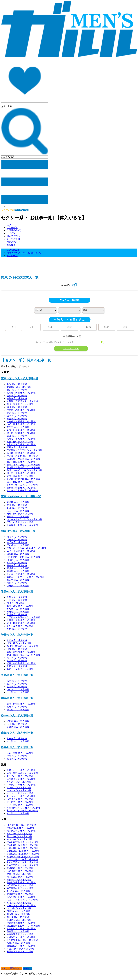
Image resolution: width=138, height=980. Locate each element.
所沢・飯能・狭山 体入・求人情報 (23, 655)
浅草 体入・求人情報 (17, 416)
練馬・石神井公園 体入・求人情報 (23, 465)
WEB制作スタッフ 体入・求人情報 (24, 808)
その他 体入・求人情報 (18, 692)
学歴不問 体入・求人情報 (19, 874)
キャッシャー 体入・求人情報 (21, 796)
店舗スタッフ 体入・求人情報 (21, 779)
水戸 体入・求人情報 (17, 681)
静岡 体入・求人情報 (17, 756)
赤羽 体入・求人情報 (17, 419)
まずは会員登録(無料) (12, 968)
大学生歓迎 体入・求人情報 (20, 877)
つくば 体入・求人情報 (18, 689)
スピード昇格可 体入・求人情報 (22, 900)
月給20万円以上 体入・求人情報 (22, 860)
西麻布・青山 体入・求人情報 (21, 488)
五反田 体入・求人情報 (18, 427)
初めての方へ (13, 236)
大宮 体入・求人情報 (17, 640)
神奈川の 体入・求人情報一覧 (18, 531)
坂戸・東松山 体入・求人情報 (21, 663)
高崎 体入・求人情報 (17, 707)
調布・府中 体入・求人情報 (20, 514)
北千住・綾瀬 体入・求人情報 (21, 433)
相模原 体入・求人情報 (18, 560)
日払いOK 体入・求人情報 (19, 834)
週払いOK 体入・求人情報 (19, 836)
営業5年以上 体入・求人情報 (21, 828)
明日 (32, 327)
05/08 (126, 327)
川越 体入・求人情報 (17, 649)
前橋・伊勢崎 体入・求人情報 (21, 704)
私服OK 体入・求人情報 (18, 943)
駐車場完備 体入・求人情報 (20, 934)
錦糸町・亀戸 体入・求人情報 (21, 421)
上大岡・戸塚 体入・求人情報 (21, 574)
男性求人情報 (22, 210)
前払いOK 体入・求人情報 (19, 839)
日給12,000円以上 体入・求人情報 (23, 854)
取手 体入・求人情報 (17, 684)
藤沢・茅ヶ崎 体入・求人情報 (21, 551)
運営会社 (11, 245)
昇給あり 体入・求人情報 (19, 903)
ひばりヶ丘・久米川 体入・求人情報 (24, 519)
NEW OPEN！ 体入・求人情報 (21, 825)
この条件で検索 (71, 349)
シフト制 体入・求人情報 (19, 908)
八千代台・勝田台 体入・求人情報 (23, 617)
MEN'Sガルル (13, 250)
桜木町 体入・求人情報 (18, 545)
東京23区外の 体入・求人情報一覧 (21, 496)
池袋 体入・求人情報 (17, 390)
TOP (9, 225)
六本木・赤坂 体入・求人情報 (21, 410)
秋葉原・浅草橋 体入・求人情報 (22, 401)
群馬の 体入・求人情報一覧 (17, 698)
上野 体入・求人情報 (17, 396)
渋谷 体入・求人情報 (17, 398)
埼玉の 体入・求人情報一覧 (17, 635)
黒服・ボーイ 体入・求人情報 (21, 770)
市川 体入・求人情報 (17, 615)
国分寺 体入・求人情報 (18, 517)
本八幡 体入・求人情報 (18, 609)
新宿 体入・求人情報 (17, 384)
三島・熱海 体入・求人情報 (20, 753)
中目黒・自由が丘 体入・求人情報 (23, 468)
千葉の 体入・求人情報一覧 (17, 592)
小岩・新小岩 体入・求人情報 (21, 424)
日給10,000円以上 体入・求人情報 (23, 851)
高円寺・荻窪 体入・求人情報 (21, 453)
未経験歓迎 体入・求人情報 (20, 868)
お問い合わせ (13, 242)
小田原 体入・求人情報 (18, 586)
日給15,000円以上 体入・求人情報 (23, 857)
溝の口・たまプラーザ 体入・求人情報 (25, 577)
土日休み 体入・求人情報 (19, 920)
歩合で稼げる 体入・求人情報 (21, 897)
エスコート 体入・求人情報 (20, 793)
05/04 (51, 327)
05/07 (107, 327)
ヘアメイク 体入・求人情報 (20, 799)
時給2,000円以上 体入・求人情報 (22, 848)
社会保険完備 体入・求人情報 (21, 923)
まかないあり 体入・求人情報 (21, 929)
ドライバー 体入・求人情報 (20, 776)
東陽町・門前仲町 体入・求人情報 (23, 479)
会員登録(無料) (14, 230)
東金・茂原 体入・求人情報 (20, 626)
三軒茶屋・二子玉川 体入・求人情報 (24, 450)
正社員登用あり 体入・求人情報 (22, 940)
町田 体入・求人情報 (17, 508)
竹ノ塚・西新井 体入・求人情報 (22, 456)
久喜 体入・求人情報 (17, 666)
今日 (14, 327)
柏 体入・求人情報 (16, 603)
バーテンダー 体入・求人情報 (21, 785)
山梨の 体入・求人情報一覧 (17, 733)
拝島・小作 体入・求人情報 (20, 522)
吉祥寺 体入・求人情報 (18, 502)
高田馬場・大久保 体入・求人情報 (23, 459)
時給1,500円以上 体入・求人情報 (22, 842)
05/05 (70, 327)
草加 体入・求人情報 (17, 661)
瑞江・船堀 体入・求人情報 (20, 482)
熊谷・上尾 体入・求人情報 (20, 669)
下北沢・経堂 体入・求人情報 (21, 445)
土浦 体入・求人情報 (17, 687)
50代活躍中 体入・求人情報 (20, 888)
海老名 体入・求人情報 (18, 580)
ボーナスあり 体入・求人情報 (21, 906)
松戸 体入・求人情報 (17, 600)
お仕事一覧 (12, 227)
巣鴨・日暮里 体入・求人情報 (21, 430)
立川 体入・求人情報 (17, 505)
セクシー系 (12, 256)
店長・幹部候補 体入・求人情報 (22, 773)
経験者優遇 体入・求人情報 (20, 871)
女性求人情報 (8, 210)
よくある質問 (13, 239)
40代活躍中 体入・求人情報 (20, 885)
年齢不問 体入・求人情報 (19, 880)
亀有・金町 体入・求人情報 (20, 442)
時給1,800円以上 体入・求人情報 (22, 845)
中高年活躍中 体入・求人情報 (21, 883)
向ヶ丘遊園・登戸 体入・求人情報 (23, 557)
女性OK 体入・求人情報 (18, 891)
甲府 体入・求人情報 (17, 739)
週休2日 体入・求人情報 (18, 914)
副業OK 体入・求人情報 (18, 911)
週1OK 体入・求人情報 (18, 917)
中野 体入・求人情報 (17, 413)
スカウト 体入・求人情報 (19, 790)
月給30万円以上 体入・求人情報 (22, 865)
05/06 (88, 327)
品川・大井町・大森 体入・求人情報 (24, 470)
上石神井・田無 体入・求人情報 (22, 525)
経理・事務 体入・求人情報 (20, 805)
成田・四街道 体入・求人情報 (21, 623)
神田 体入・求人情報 (17, 407)
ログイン (11, 233)
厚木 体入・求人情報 (17, 563)
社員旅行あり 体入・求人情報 (21, 937)
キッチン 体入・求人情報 (19, 788)
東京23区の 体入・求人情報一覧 (20, 378)
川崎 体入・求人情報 (17, 540)
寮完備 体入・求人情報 (18, 931)
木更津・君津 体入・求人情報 (21, 620)
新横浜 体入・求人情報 (18, 568)
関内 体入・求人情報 (17, 537)
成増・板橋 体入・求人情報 (20, 476)
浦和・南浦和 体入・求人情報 (21, 652)
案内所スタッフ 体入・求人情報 (22, 811)
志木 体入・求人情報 (17, 658)
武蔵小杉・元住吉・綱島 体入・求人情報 (27, 548)
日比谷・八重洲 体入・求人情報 (22, 491)
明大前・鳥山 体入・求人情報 (21, 473)
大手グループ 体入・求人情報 (21, 831)
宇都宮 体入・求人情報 (18, 721)
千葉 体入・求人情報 (17, 597)
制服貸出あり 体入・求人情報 (21, 946)
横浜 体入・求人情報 (17, 542)
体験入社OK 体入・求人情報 (20, 949)
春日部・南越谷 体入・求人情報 (22, 646)
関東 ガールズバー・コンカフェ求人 (24, 253)
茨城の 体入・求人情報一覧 (17, 675)
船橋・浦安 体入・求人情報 (20, 606)
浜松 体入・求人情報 (17, 759)
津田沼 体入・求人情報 (18, 612)
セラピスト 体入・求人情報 (20, 802)
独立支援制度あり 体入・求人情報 (23, 926)
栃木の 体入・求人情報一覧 (17, 716)
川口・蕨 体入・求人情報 (19, 643)
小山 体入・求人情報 (17, 724)
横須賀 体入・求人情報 (18, 571)
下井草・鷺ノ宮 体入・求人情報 (22, 485)
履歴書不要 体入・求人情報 (20, 952)
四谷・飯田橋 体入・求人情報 (21, 462)
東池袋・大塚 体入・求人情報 (21, 393)
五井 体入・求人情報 (17, 629)
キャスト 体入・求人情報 (19, 782)
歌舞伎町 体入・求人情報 (19, 387)
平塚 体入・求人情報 (17, 565)
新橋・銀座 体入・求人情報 (20, 404)
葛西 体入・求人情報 (17, 447)
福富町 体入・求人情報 (18, 554)
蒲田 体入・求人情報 (17, 436)
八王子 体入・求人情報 (18, 511)
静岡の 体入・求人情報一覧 (17, 747)
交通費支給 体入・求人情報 (20, 894)
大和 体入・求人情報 (17, 583)
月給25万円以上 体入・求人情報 (22, 862)
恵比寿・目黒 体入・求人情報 (21, 439)
